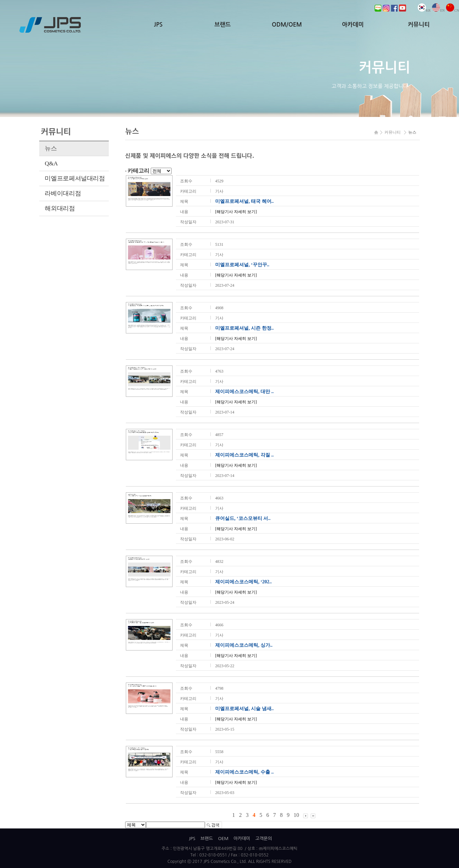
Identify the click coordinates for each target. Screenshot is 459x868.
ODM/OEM (287, 25)
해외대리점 (60, 208)
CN (453, 10)
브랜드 (223, 25)
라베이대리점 (63, 193)
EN (438, 10)
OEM (223, 839)
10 (296, 815)
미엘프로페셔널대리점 (75, 178)
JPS (158, 25)
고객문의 (264, 839)
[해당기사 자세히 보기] (236, 212)
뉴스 (51, 148)
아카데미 (353, 25)
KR (424, 10)
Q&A (51, 163)
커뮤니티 (419, 25)
